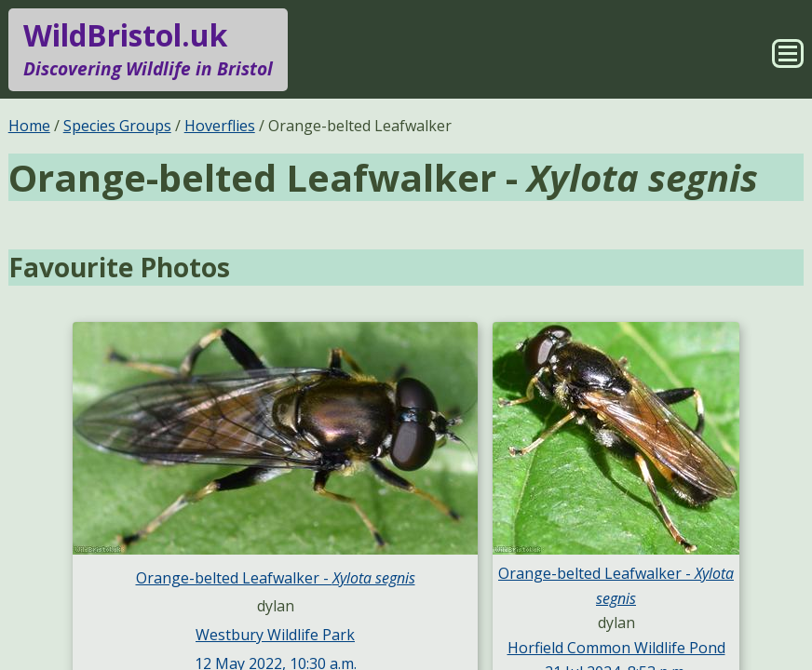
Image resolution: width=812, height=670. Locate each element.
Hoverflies (220, 126)
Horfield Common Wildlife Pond (616, 648)
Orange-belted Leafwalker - (276, 578)
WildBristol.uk (148, 49)
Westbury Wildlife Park (275, 635)
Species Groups (117, 126)
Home (29, 126)
